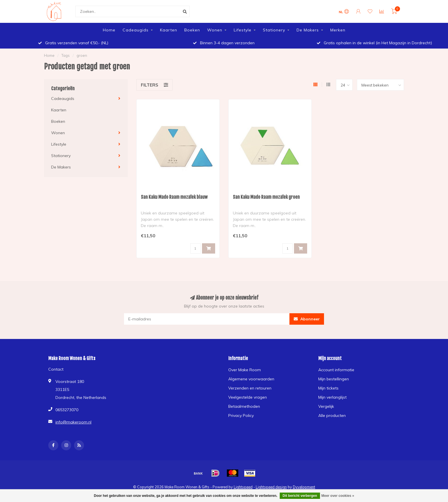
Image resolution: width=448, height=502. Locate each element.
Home (109, 30)
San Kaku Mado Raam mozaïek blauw (174, 197)
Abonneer (307, 319)
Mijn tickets (328, 388)
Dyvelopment (304, 487)
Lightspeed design (271, 487)
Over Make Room (245, 370)
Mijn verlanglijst (332, 397)
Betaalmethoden (244, 406)
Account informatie (336, 370)
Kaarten (169, 30)
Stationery (274, 30)
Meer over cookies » (338, 496)
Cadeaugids (136, 30)
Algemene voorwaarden (251, 379)
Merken (338, 30)
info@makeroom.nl (73, 422)
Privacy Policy (241, 415)
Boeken (192, 30)
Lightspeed (243, 487)
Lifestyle (243, 30)
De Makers (308, 30)
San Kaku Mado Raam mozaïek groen (266, 197)
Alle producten (332, 415)
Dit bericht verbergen (300, 496)
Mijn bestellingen (334, 379)
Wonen (215, 30)
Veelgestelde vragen (248, 397)
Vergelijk (326, 406)
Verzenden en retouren (250, 388)
